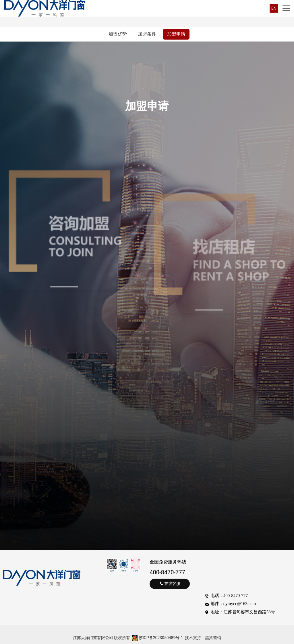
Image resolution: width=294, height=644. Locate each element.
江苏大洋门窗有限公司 (93, 638)
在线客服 (170, 583)
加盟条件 (147, 34)
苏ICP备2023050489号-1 (161, 638)
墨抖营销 (213, 638)
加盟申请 (176, 34)
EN (274, 8)
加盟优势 (118, 34)
